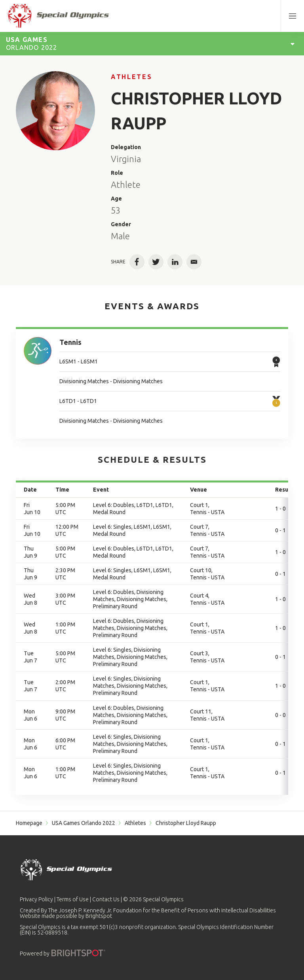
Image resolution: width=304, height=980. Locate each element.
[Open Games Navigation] (293, 44)
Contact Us (106, 899)
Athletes (131, 77)
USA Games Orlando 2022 (84, 823)
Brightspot (99, 916)
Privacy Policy (36, 899)
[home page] (58, 16)
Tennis (70, 342)
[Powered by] (78, 953)
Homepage (29, 823)
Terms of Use (73, 899)
